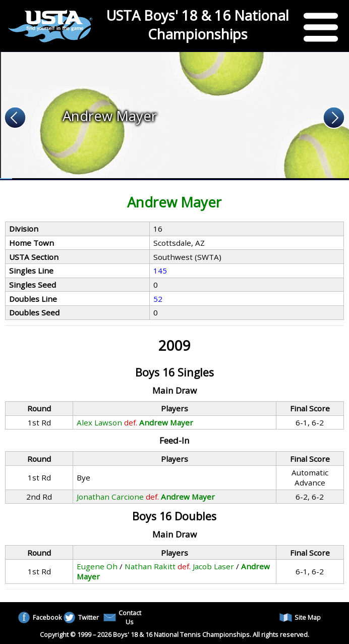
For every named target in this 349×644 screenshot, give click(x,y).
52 (158, 299)
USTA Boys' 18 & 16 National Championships (198, 25)
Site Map (300, 618)
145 (160, 271)
